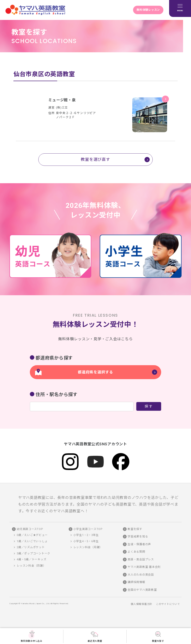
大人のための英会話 (141, 575)
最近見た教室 (95, 636)
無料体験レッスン (148, 10)
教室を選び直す (95, 159)
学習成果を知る (138, 537)
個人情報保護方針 (142, 604)
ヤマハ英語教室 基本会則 (144, 567)
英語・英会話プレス (141, 560)
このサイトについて (168, 604)
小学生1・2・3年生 (86, 536)
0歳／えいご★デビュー (32, 536)
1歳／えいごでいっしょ (32, 542)
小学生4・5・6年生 (86, 542)
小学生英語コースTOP (88, 529)
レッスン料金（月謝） (31, 566)
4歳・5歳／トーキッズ (31, 560)
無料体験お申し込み (32, 636)
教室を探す (158, 636)
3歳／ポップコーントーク (33, 554)
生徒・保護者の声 (139, 545)
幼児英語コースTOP (30, 529)
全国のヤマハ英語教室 (142, 590)
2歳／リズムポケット (31, 548)
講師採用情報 (136, 583)
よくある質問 (136, 552)
